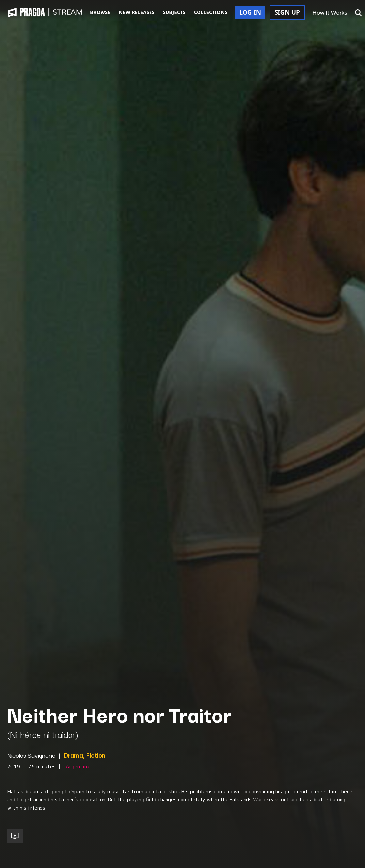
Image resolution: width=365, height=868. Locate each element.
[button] (358, 13)
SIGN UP (287, 12)
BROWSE (100, 12)
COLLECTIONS (211, 12)
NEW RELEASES (137, 12)
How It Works (330, 13)
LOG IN (250, 12)
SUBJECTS (174, 12)
